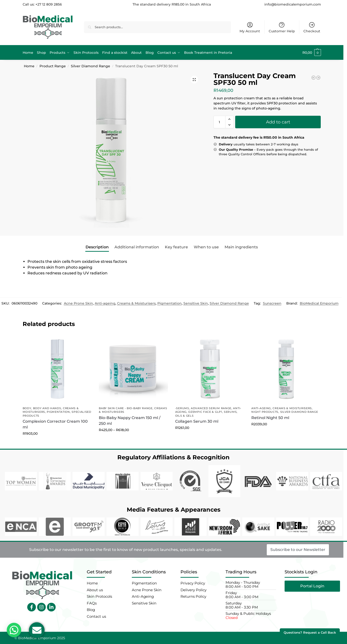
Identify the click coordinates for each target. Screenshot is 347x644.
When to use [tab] (206, 247)
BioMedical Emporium (319, 303)
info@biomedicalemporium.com (293, 4)
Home (29, 66)
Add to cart (278, 122)
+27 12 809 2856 (49, 4)
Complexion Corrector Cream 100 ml (55, 424)
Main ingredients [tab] (241, 247)
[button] (312, 53)
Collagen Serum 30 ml (197, 421)
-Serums (182, 408)
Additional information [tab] (137, 247)
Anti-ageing (105, 303)
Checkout (312, 27)
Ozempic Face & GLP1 (205, 412)
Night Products (265, 412)
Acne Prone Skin (78, 303)
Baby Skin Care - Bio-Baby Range (126, 408)
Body (27, 408)
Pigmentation (170, 303)
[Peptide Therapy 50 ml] (318, 78)
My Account (250, 27)
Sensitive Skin (196, 303)
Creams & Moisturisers (136, 303)
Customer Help (282, 27)
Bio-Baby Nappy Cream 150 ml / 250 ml (130, 421)
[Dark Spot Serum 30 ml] (314, 78)
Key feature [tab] (176, 247)
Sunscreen (272, 303)
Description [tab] (97, 247)
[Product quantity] (220, 122)
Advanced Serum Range (211, 408)
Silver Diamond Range (90, 66)
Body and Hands (47, 408)
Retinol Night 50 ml (270, 418)
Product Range (53, 66)
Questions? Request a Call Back (310, 633)
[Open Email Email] (37, 630)
